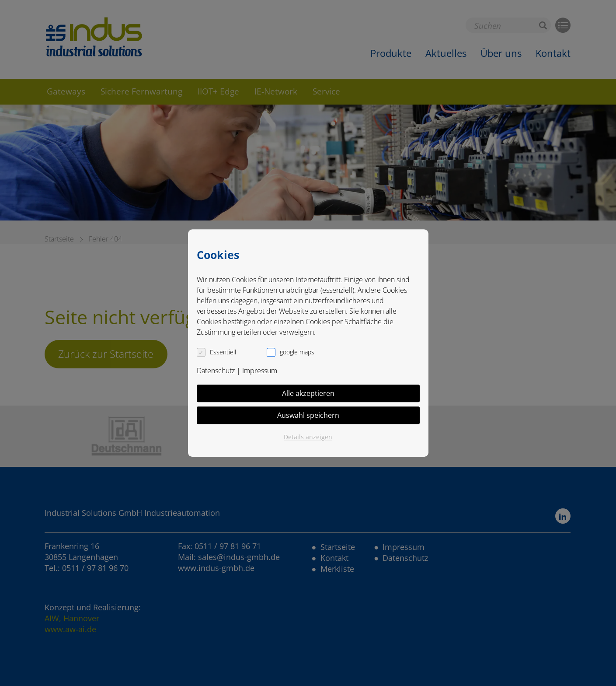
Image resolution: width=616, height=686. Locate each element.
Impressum (260, 371)
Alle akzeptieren (308, 393)
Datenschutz (216, 371)
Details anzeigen (308, 437)
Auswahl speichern (308, 415)
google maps (297, 352)
